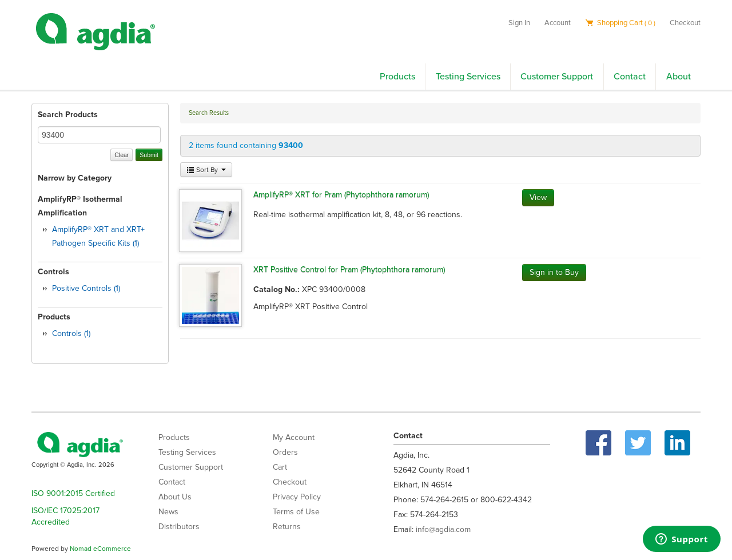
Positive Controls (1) (86, 288)
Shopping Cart (620, 23)
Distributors (179, 527)
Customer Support (557, 77)
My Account (294, 437)
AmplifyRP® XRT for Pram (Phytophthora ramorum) (341, 195)
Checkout (685, 23)
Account (558, 23)
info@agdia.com (443, 529)
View (538, 197)
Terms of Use (296, 512)
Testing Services (468, 77)
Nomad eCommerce (100, 549)
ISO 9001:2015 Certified (73, 493)
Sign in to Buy (554, 272)
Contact (630, 77)
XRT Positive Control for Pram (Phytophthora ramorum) (349, 269)
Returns (287, 527)
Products (397, 77)
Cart (280, 467)
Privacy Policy (297, 497)
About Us (175, 497)
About (679, 77)
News (168, 512)
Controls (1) (71, 333)
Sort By (206, 170)
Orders (285, 452)
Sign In (519, 23)
